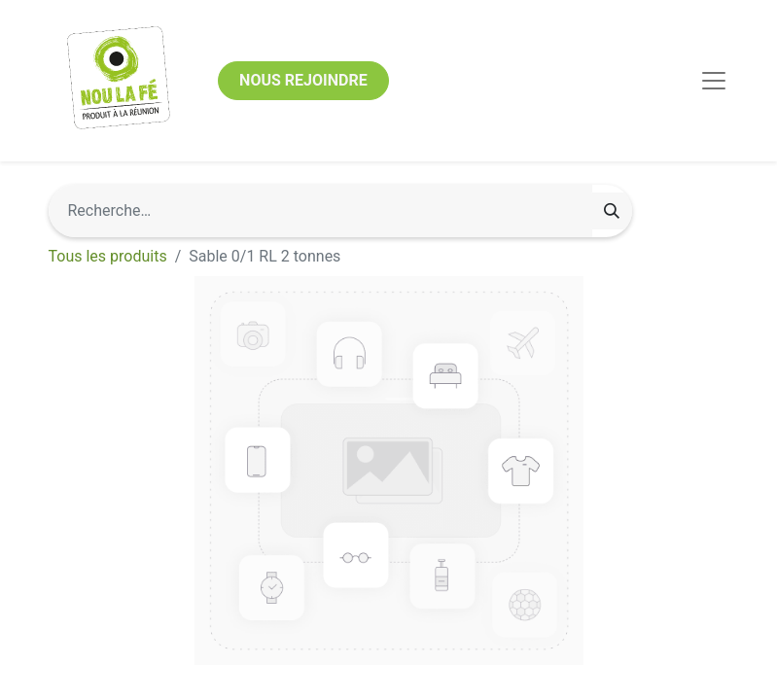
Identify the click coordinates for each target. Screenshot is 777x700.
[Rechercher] (612, 211)
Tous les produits (108, 256)
